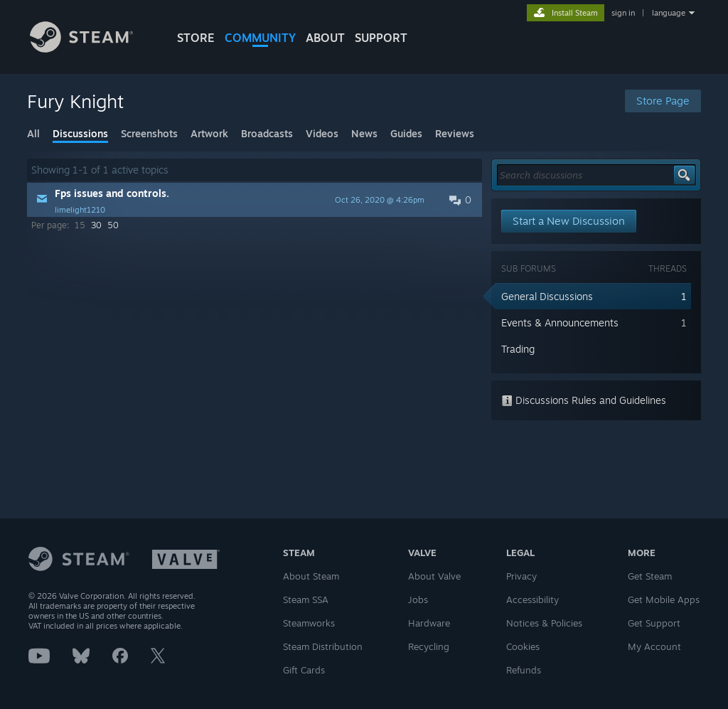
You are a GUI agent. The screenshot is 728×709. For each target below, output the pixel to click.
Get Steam (650, 576)
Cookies (523, 646)
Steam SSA (306, 599)
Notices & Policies (544, 623)
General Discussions (547, 296)
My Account (654, 646)
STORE (196, 38)
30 (96, 225)
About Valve (434, 576)
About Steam (311, 576)
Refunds (524, 670)
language (669, 13)
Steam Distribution (323, 646)
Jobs (418, 599)
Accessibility (532, 599)
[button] (255, 200)
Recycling (429, 646)
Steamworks (309, 623)
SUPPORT (381, 38)
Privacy (521, 576)
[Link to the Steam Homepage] (81, 49)
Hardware (429, 623)
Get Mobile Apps (664, 599)
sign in (623, 13)
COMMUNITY (260, 38)
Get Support (654, 623)
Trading (518, 349)
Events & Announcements (560, 322)
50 (113, 225)
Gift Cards (304, 670)
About (325, 38)
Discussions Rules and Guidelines (584, 400)
